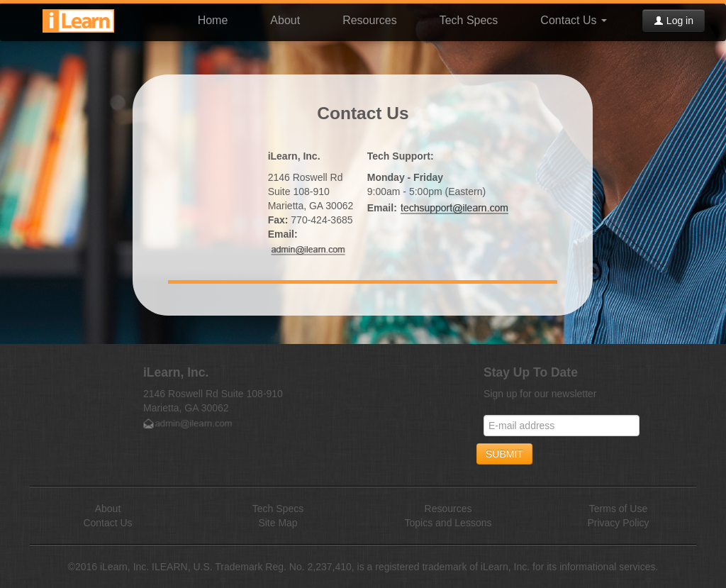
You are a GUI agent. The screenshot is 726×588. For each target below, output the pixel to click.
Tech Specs (469, 20)
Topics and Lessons (448, 523)
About (285, 20)
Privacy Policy (618, 523)
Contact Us (574, 20)
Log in (674, 21)
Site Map (278, 523)
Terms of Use (618, 509)
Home (213, 20)
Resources (369, 20)
